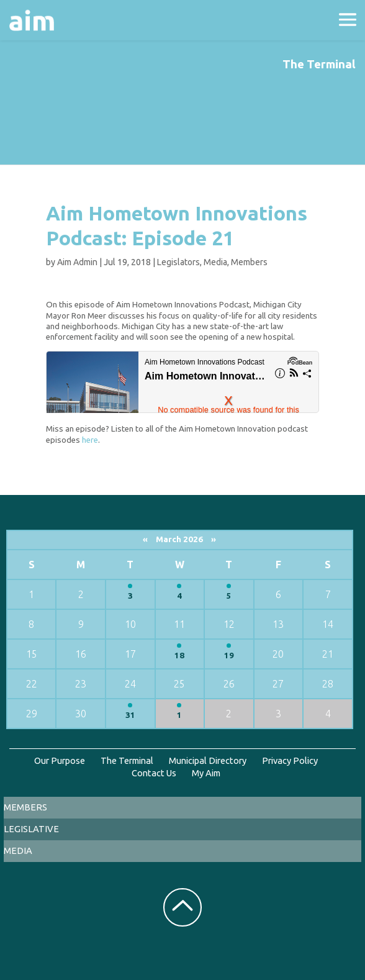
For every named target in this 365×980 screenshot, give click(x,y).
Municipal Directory (208, 760)
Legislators (178, 262)
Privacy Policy (290, 760)
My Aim (206, 773)
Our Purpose (60, 760)
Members (249, 262)
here (90, 440)
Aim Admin (77, 262)
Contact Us (154, 773)
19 (229, 656)
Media (215, 262)
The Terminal (127, 760)
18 (179, 656)
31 (130, 715)
